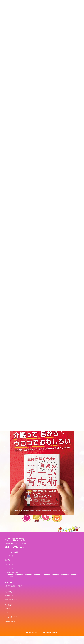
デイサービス (10, 570)
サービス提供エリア (13, 624)
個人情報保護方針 (12, 629)
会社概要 (8, 614)
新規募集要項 (10, 600)
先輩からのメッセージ (13, 604)
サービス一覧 (10, 556)
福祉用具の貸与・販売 (13, 575)
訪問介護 (8, 560)
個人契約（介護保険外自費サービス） (19, 590)
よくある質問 (10, 580)
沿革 (7, 619)
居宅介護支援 (10, 565)
